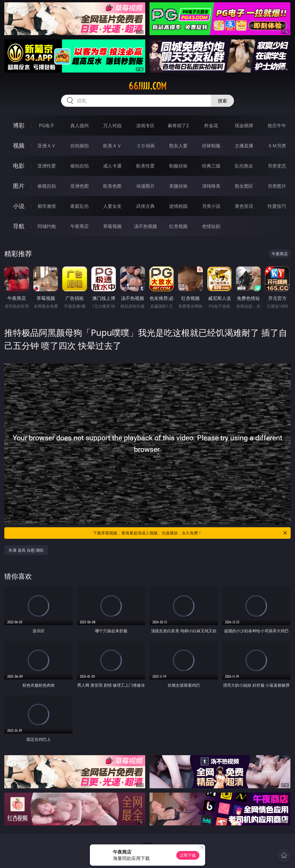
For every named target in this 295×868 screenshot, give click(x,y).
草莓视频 (112, 226)
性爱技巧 (277, 206)
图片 (19, 186)
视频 (19, 145)
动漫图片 (145, 186)
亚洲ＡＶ (47, 146)
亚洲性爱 (47, 166)
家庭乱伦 (80, 206)
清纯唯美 (211, 186)
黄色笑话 (244, 206)
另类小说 (211, 206)
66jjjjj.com (147, 86)
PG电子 (47, 125)
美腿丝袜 (178, 186)
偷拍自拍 (80, 166)
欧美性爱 (145, 166)
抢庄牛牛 (277, 125)
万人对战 (112, 125)
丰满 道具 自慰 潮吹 (26, 550)
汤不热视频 (145, 226)
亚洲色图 (80, 186)
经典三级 (211, 166)
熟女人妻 (178, 146)
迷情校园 (178, 206)
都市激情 (47, 206)
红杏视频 (178, 226)
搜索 (222, 101)
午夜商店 (80, 226)
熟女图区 (244, 186)
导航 (19, 226)
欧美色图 (112, 186)
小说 (19, 206)
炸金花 (211, 125)
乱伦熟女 (244, 166)
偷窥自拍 (47, 186)
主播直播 (244, 146)
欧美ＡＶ (112, 146)
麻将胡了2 (178, 125)
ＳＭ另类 (277, 146)
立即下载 (188, 855)
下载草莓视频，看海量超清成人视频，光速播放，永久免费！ (190, 533)
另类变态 (277, 166)
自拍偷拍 (80, 146)
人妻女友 (112, 206)
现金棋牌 (244, 125)
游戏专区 (145, 125)
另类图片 (277, 186)
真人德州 (80, 125)
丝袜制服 (211, 146)
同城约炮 (47, 226)
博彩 (19, 125)
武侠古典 (145, 206)
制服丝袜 (178, 166)
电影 (19, 166)
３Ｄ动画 (145, 146)
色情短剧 (211, 226)
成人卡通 (112, 166)
